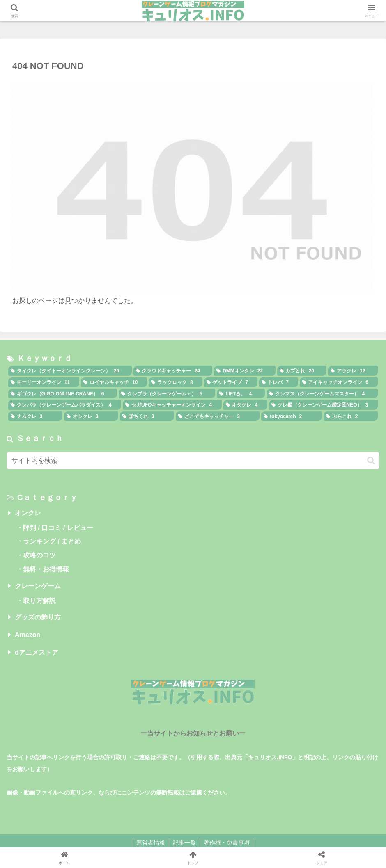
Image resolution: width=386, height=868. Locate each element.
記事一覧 (184, 843)
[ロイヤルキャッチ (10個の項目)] (114, 382)
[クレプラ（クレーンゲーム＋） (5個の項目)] (167, 394)
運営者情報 (150, 843)
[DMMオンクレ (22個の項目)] (245, 371)
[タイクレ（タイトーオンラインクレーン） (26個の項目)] (70, 371)
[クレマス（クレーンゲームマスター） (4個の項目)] (322, 394)
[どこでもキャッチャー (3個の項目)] (218, 416)
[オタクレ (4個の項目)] (245, 405)
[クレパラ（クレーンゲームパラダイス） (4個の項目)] (65, 405)
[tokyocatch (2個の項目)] (291, 416)
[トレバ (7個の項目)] (278, 382)
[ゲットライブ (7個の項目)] (231, 382)
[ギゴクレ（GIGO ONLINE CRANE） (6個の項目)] (63, 394)
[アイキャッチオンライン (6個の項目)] (339, 382)
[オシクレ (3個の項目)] (91, 416)
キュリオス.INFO (270, 757)
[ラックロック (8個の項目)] (175, 382)
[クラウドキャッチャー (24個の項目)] (173, 371)
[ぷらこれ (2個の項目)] (351, 416)
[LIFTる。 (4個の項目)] (241, 394)
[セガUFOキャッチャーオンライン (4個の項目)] (172, 405)
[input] (193, 461)
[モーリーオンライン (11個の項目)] (44, 382)
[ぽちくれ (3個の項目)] (147, 416)
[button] (371, 460)
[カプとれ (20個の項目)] (302, 371)
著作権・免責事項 (227, 843)
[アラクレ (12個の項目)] (353, 371)
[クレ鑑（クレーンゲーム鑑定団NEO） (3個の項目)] (323, 405)
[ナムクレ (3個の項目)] (35, 416)
